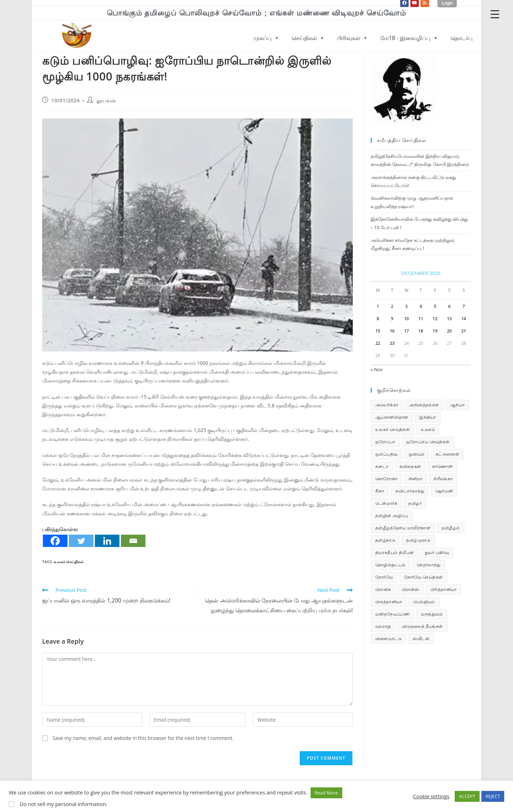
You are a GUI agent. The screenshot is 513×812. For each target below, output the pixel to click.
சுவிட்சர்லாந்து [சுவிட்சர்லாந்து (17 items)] (410, 491)
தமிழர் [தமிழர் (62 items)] (415, 503)
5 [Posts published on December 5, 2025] (435, 306)
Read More (326, 793)
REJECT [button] (493, 796)
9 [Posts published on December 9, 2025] (392, 319)
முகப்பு (266, 38)
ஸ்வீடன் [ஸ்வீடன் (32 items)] (421, 639)
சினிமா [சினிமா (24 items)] (416, 479)
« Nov (377, 369)
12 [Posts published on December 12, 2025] (435, 319)
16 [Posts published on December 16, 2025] (392, 331)
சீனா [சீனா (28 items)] (380, 491)
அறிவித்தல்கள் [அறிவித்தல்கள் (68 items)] (424, 405)
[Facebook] (55, 541)
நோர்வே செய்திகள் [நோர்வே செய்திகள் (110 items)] (424, 577)
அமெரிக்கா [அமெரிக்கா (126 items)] (387, 405)
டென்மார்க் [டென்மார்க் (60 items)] (386, 503)
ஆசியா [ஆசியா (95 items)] (457, 405)
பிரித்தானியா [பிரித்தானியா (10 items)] (443, 589)
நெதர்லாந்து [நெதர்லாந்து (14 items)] (428, 565)
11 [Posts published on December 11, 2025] (421, 319)
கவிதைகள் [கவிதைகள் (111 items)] (410, 466)
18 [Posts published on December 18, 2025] (421, 331)
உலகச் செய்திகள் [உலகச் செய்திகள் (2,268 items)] (392, 429)
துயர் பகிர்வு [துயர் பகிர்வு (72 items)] (437, 552)
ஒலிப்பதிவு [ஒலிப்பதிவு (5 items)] (386, 454)
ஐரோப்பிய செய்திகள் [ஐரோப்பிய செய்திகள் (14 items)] (428, 442)
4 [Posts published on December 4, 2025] (421, 306)
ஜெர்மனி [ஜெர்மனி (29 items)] (444, 491)
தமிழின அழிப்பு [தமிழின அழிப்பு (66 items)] (392, 515)
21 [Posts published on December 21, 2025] (464, 331)
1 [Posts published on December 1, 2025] (378, 306)
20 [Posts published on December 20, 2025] (449, 331)
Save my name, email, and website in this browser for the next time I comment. (143, 738)
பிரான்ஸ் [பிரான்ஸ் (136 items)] (411, 589)
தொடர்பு (462, 38)
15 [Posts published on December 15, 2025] (378, 331)
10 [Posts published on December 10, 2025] (407, 319)
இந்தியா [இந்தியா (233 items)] (428, 417)
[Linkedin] (107, 541)
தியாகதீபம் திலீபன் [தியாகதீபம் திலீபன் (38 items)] (395, 552)
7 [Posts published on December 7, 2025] (464, 306)
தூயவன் (106, 100)
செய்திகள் (308, 38)
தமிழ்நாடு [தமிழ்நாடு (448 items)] (385, 540)
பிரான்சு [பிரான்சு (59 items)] (383, 589)
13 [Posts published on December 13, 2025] (449, 319)
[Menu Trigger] (495, 14)
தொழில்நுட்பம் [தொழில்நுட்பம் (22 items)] (391, 565)
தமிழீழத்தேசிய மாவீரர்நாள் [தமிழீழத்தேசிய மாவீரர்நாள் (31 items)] (403, 528)
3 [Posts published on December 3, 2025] (406, 306)
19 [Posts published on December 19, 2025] (435, 331)
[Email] (133, 541)
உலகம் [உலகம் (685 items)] (428, 429)
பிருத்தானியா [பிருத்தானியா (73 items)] (389, 602)
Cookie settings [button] (431, 796)
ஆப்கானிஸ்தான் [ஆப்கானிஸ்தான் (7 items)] (392, 417)
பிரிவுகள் (352, 38)
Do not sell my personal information (63, 804)
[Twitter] (81, 541)
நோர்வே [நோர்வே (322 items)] (384, 577)
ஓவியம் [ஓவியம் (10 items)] (417, 454)
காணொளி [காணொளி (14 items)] (442, 466)
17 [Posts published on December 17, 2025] (407, 331)
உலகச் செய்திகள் (69, 562)
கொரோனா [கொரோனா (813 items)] (386, 479)
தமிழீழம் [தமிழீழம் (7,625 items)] (451, 528)
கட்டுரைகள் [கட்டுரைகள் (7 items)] (447, 454)
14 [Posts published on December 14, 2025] (464, 319)
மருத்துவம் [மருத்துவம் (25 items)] (432, 614)
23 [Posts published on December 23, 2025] (392, 343)
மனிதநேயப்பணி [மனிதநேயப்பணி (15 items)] (392, 614)
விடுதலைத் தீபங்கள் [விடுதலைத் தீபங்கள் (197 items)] (423, 626)
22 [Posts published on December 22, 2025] (378, 343)
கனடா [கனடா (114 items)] (382, 466)
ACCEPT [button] (467, 796)
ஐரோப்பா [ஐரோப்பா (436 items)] (385, 442)
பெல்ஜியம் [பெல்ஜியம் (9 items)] (424, 602)
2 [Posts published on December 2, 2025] (392, 306)
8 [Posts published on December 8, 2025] (378, 319)
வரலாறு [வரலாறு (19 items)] (383, 626)
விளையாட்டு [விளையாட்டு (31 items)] (388, 639)
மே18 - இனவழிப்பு (409, 38)
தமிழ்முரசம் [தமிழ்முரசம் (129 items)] (418, 540)
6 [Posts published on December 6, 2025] (449, 306)
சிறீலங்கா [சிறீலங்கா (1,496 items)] (443, 479)
